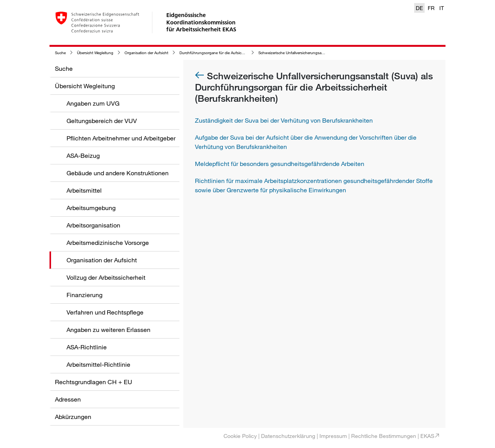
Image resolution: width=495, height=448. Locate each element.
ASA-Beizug (83, 156)
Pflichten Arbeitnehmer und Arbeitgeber (121, 138)
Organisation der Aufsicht (146, 53)
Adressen (68, 399)
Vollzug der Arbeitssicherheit (106, 277)
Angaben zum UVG (93, 103)
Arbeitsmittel (84, 190)
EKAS (427, 436)
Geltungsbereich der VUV (102, 121)
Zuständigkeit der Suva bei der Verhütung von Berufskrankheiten (284, 120)
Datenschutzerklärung (288, 436)
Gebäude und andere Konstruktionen (118, 173)
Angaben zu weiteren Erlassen (108, 330)
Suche (60, 53)
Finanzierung (84, 295)
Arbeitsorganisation (93, 225)
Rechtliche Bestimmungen (384, 436)
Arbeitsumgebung (91, 208)
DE (419, 8)
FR (431, 8)
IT (442, 8)
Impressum (333, 436)
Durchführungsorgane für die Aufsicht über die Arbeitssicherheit (234, 53)
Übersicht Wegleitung (95, 53)
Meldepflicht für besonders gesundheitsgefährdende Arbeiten (280, 164)
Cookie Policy (240, 436)
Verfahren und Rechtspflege (105, 312)
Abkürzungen (73, 417)
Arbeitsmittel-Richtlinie (98, 364)
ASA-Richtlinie (87, 347)
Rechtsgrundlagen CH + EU (94, 382)
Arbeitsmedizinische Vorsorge (108, 243)
